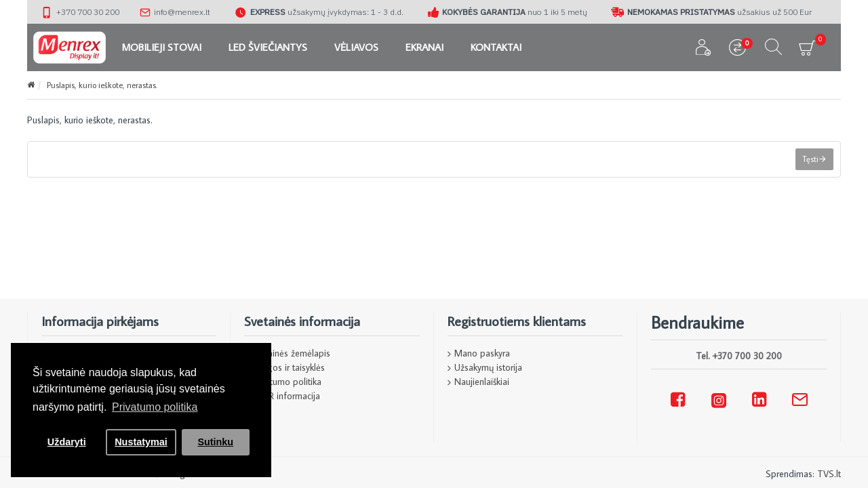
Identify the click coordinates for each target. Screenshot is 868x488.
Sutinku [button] (215, 442)
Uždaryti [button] (67, 442)
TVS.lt (829, 474)
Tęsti (810, 159)
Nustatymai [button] (141, 442)
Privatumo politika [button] (155, 407)
